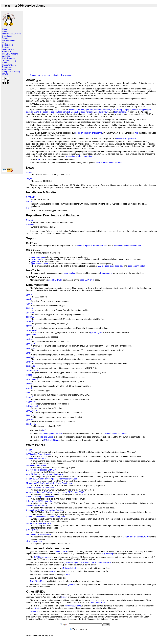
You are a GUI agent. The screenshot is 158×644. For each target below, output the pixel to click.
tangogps (127, 110)
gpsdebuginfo (96, 332)
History (17, 72)
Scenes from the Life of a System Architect (45, 510)
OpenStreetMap (37, 581)
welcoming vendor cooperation (79, 156)
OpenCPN (75, 112)
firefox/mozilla (120, 112)
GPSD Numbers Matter (36, 465)
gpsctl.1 (30, 321)
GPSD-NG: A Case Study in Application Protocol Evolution (52, 479)
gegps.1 (30, 308)
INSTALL (30, 202)
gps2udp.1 (31, 312)
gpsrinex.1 (31, 366)
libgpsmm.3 (31, 402)
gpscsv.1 (30, 317)
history (64, 597)
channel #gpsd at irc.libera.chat (127, 246)
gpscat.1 (30, 326)
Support (6, 38)
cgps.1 (29, 303)
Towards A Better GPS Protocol (40, 488)
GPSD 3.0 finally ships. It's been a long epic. (46, 517)
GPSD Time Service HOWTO (39, 523)
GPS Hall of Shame (52, 440)
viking (119, 110)
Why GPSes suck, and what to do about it (44, 474)
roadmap (98, 110)
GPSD (29, 450)
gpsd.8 (29, 295)
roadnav (107, 110)
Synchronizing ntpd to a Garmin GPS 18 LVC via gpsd (87, 563)
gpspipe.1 (30, 353)
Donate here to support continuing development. (51, 75)
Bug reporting (106, 273)
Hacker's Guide (9, 65)
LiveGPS (38, 112)
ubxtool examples (34, 541)
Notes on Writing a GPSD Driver (40, 497)
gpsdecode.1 (32, 335)
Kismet (72, 110)
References (7, 67)
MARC (101, 266)
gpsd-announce (38, 257)
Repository (31, 220)
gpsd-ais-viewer (102, 112)
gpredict (66, 112)
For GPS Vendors (10, 54)
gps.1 (29, 299)
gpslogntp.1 (31, 344)
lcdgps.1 (30, 375)
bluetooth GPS (60, 552)
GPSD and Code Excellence (39, 506)
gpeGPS (89, 110)
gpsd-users (36, 259)
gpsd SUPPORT (56, 280)
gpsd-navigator (88, 112)
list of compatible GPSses (51, 434)
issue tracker (69, 273)
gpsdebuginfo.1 (33, 330)
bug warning (107, 554)
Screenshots (8, 45)
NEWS (29, 172)
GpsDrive (80, 110)
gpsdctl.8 (30, 415)
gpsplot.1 (30, 357)
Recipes (6, 47)
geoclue (46, 112)
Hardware (6, 52)
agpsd (53, 571)
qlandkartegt (56, 112)
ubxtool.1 (30, 384)
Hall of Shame (8, 58)
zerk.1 (29, 393)
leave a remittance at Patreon (109, 163)
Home (5, 29)
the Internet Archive (99, 603)
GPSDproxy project (43, 557)
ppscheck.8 (31, 424)
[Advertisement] (12, 128)
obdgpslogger (145, 110)
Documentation (9, 40)
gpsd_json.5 (31, 411)
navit (113, 110)
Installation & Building (12, 34)
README (30, 197)
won (137, 133)
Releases (30, 225)
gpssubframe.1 (33, 370)
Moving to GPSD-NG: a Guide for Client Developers (49, 483)
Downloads (7, 36)
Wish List (6, 56)
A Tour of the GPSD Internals (39, 501)
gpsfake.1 (30, 339)
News (5, 32)
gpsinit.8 (30, 419)
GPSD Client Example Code (39, 454)
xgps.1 (29, 388)
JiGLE (36, 608)
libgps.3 (30, 397)
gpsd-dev (35, 261)
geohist (29, 112)
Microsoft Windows (73, 606)
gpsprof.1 (30, 361)
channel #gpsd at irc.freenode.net (92, 246)
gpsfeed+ (34, 611)
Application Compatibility (8, 71)
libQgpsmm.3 (32, 406)
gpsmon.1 (30, 348)
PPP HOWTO (32, 530)
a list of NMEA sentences (116, 434)
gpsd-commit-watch (40, 264)
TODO (29, 179)
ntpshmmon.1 (32, 379)
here (68, 575)
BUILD (29, 208)
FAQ (4, 43)
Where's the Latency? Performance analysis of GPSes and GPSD (55, 492)
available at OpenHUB (126, 138)
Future (5, 74)
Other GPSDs (8, 49)
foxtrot (135, 110)
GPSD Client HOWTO (36, 459)
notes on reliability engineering (89, 133)
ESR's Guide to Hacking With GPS (41, 470)
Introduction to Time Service (38, 535)
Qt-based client (69, 568)
